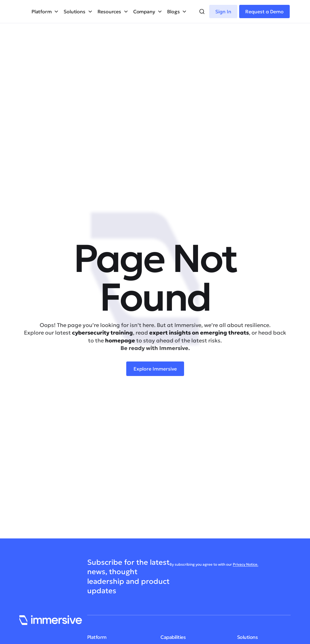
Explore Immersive (155, 369)
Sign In (223, 11)
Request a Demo (264, 11)
